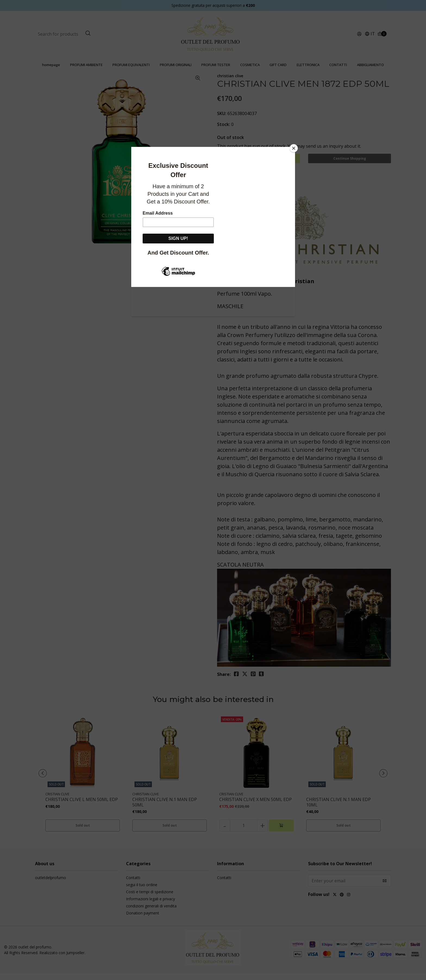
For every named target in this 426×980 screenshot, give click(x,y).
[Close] (294, 148)
